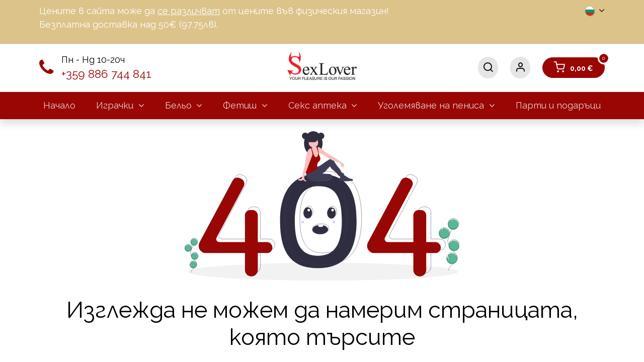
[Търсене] (488, 68)
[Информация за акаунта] (520, 68)
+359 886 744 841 (106, 74)
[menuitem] (59, 105)
